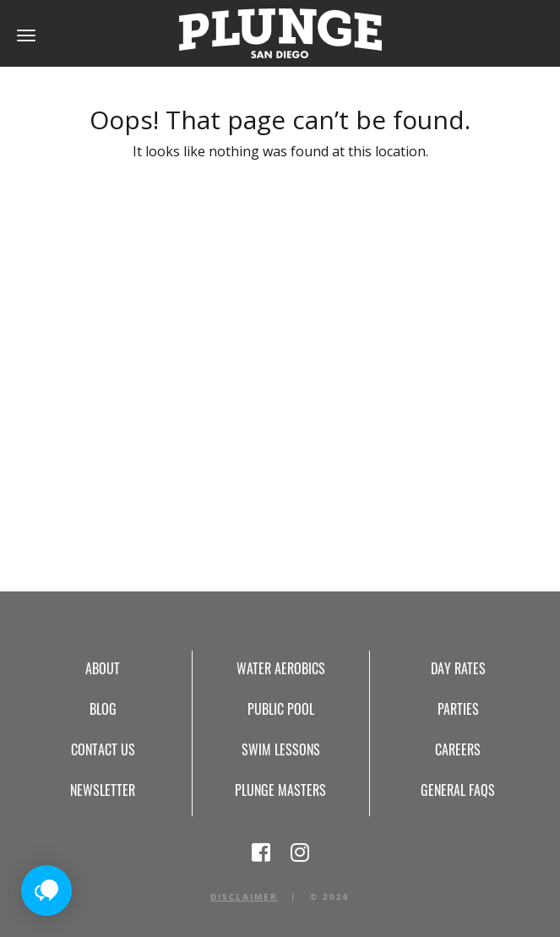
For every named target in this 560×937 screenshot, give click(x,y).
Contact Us (103, 749)
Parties (458, 709)
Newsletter (103, 790)
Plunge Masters (280, 790)
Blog (103, 709)
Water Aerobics (281, 668)
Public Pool (281, 709)
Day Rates (458, 668)
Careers (458, 749)
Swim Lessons (281, 749)
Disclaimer (244, 896)
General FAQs (458, 790)
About (103, 668)
